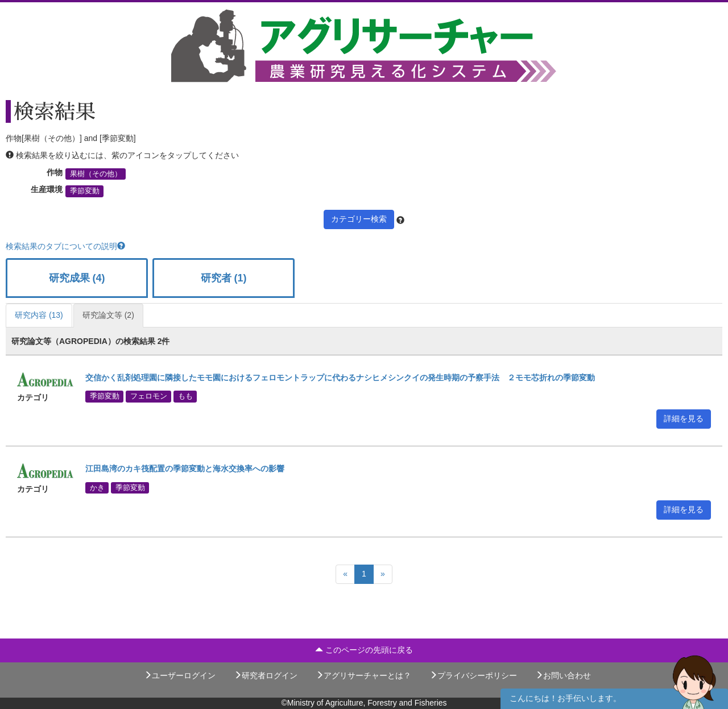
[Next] (383, 574)
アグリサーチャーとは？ (363, 675)
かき (97, 487)
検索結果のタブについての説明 (65, 246)
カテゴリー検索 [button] (359, 219)
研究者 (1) (224, 278)
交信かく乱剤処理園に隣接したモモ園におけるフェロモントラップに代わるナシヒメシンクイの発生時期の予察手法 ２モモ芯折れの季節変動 (340, 378)
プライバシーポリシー (473, 675)
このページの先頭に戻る (364, 650)
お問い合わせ (563, 675)
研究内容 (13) (39, 315)
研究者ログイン (266, 675)
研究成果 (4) (77, 278)
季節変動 (85, 191)
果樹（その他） (96, 174)
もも (185, 396)
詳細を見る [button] (684, 418)
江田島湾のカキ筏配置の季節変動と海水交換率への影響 (185, 468)
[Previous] (345, 574)
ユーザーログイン (180, 675)
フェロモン (149, 396)
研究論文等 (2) (108, 315)
